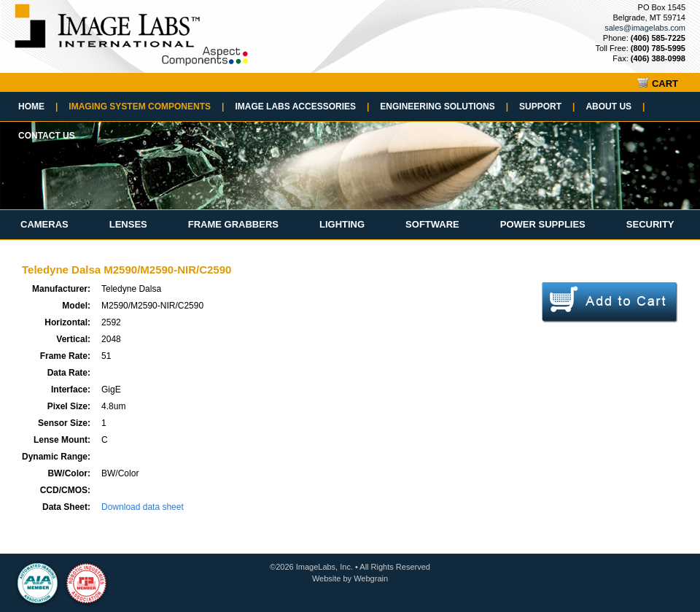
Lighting (342, 224)
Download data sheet (143, 507)
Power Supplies (543, 224)
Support (547, 106)
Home (38, 106)
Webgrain (371, 578)
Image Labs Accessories (302, 106)
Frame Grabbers (233, 224)
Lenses (128, 224)
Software (432, 224)
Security (650, 224)
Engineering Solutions (444, 106)
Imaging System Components (146, 106)
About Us (615, 106)
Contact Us (47, 136)
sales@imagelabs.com (645, 28)
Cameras (44, 224)
